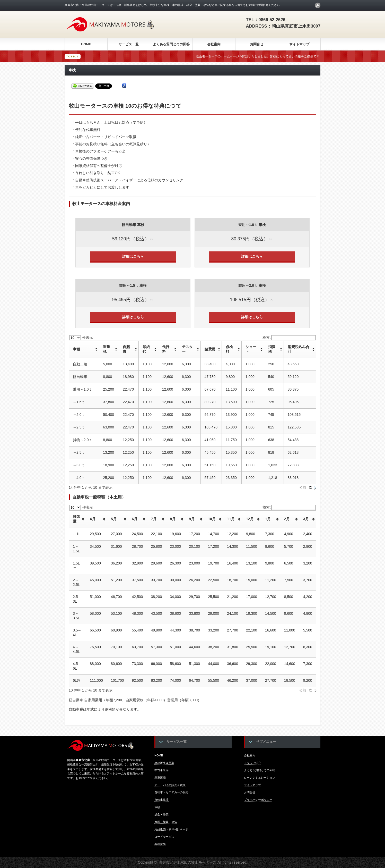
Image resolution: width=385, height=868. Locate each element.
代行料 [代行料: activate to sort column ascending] (166, 349)
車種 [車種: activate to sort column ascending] (76, 349)
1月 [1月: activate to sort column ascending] (268, 519)
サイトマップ (299, 44)
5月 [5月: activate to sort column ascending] (114, 519)
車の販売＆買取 (164, 763)
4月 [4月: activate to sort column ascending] (93, 519)
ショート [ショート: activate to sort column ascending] (251, 349)
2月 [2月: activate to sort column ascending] (287, 519)
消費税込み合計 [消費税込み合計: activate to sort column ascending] (299, 349)
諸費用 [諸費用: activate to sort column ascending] (210, 349)
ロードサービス (164, 837)
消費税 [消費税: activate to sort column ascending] (272, 349)
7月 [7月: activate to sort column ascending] (154, 519)
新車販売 (160, 778)
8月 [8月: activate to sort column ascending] (173, 519)
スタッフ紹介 (252, 763)
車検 (157, 807)
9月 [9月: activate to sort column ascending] (192, 519)
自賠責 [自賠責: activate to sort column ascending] (126, 349)
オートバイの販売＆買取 (170, 785)
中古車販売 (161, 770)
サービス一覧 (129, 44)
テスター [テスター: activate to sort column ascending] (187, 349)
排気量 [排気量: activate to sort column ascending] (76, 519)
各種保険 (160, 844)
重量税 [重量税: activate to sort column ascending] (107, 349)
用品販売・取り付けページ (171, 829)
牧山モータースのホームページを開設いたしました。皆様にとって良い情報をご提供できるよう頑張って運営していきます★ (294, 56)
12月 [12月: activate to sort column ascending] (250, 519)
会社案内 (214, 44)
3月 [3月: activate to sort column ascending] (306, 519)
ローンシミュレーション (260, 778)
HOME (86, 44)
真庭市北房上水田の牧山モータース (188, 862)
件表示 (81, 338)
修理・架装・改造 (166, 822)
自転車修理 (161, 800)
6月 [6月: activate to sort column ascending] (135, 519)
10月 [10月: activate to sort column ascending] (212, 519)
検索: (289, 338)
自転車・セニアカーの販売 (171, 792)
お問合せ (257, 44)
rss (318, 5)
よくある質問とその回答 (171, 44)
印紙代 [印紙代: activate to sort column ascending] (146, 349)
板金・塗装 (161, 814)
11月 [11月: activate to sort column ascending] (231, 519)
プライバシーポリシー (258, 800)
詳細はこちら (133, 256)
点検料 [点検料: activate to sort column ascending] (229, 349)
